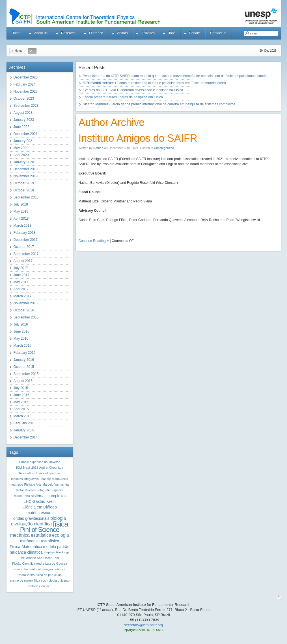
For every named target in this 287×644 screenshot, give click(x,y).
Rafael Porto (21, 496)
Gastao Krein (44, 501)
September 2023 (26, 106)
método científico (39, 586)
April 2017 (21, 289)
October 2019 (24, 183)
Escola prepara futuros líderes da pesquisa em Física (123, 97)
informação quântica (51, 569)
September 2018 (26, 197)
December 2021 (26, 134)
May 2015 (21, 402)
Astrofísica (50, 541)
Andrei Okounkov (51, 468)
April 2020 (21, 155)
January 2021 (24, 141)
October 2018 (24, 190)
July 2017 (21, 268)
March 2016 (22, 346)
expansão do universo (45, 462)
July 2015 (21, 388)
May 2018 (21, 211)
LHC (27, 501)
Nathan (98, 148)
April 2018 (21, 219)
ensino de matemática (25, 580)
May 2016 (21, 339)
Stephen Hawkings (57, 552)
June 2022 (21, 127)
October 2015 (24, 367)
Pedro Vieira (26, 575)
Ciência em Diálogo (39, 507)
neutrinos (17, 484)
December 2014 (26, 437)
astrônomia (30, 541)
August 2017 (23, 261)
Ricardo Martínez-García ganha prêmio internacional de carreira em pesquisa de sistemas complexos (159, 104)
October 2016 (24, 310)
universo (64, 580)
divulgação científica (31, 524)
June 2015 (21, 395)
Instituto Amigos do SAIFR (138, 138)
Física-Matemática (26, 547)
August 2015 (23, 381)
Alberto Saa (34, 558)
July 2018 (21, 204)
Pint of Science (40, 530)
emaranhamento (25, 569)
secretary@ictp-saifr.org (143, 625)
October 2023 (24, 99)
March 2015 (22, 416)
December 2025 (26, 77)
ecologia (61, 535)
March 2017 (22, 296)
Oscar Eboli (51, 558)
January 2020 (24, 162)
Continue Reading (92, 241)
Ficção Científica (24, 564)
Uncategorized (164, 148)
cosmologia (49, 580)
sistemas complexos (49, 496)
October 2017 (24, 247)
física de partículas (49, 575)
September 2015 (26, 374)
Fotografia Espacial (50, 490)
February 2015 (25, 423)
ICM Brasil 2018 (27, 468)
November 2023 (26, 91)
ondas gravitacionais (31, 518)
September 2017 (26, 254)
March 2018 (22, 226)
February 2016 (25, 353)
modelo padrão (56, 547)
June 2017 (21, 275)
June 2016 (21, 331)
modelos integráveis (25, 479)
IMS (23, 558)
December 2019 (26, 169)
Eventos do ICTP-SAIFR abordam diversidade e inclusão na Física (133, 90)
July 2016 (21, 324)
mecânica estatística (31, 535)
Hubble (24, 462)
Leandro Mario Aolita (54, 479)
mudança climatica (26, 552)
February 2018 (25, 233)
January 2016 (24, 360)
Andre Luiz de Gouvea (52, 564)
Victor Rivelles (26, 490)
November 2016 (26, 303)
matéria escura (40, 513)
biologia (58, 518)
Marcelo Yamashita (56, 484)
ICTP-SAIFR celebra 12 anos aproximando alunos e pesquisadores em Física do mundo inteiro (154, 83)
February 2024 (25, 84)
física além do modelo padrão (40, 473)
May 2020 (21, 148)
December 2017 (26, 240)
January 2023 (24, 120)
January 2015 (24, 430)
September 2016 (26, 317)
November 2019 (26, 176)
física (60, 524)
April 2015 (21, 409)
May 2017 (21, 282)
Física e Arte (33, 484)
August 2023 (23, 113)
